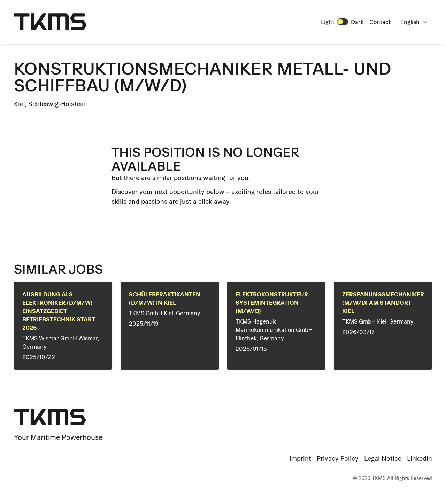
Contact (380, 22)
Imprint (300, 459)
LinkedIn (420, 459)
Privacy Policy (338, 459)
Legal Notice (383, 459)
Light (328, 22)
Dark (357, 22)
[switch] (343, 22)
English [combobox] (414, 22)
